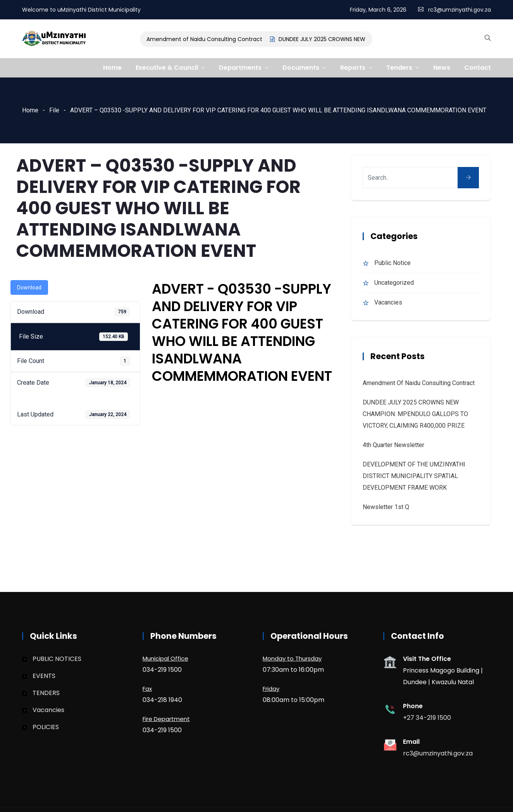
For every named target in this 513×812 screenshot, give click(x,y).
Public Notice (392, 263)
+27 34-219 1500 (427, 718)
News (442, 68)
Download (29, 287)
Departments (240, 68)
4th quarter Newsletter (393, 445)
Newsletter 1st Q (386, 507)
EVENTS (44, 676)
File (54, 110)
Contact (478, 68)
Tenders (399, 68)
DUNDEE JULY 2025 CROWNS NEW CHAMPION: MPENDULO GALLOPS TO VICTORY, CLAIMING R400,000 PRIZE (415, 414)
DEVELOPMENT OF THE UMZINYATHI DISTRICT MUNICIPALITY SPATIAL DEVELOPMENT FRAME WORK (414, 476)
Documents (301, 68)
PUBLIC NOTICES (57, 659)
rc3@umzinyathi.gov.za (460, 10)
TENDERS (46, 693)
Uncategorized (394, 283)
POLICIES (46, 727)
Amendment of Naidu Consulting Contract (206, 39)
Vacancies (388, 302)
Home (112, 68)
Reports (353, 68)
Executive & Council (167, 68)
